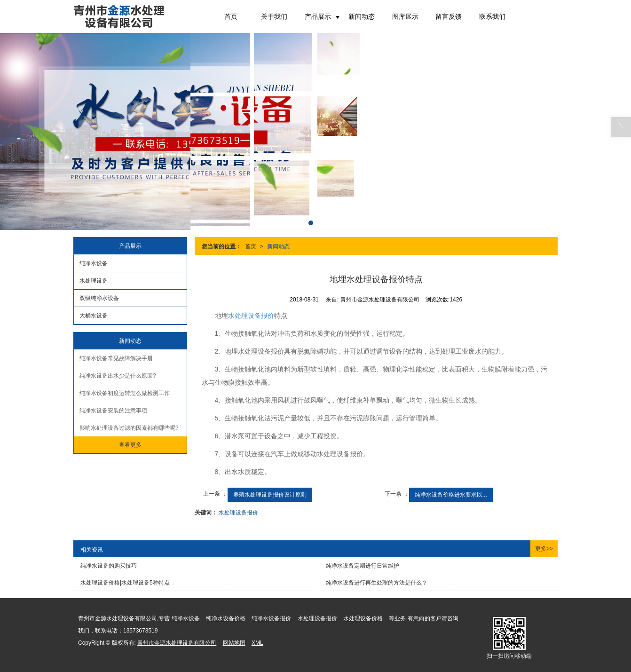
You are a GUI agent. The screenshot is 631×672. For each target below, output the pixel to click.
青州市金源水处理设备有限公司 (177, 643)
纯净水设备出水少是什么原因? (118, 376)
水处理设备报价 (251, 316)
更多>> (544, 549)
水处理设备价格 (363, 618)
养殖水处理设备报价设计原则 (270, 495)
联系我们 (492, 16)
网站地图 (234, 643)
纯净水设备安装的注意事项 (113, 411)
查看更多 (130, 445)
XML (257, 643)
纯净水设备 (94, 263)
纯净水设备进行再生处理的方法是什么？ (377, 583)
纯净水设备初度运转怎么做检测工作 (125, 393)
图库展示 (405, 16)
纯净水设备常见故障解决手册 (116, 358)
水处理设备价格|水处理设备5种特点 (125, 583)
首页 (231, 16)
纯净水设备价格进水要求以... (451, 495)
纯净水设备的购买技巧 (109, 566)
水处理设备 (94, 281)
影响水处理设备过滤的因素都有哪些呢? (129, 428)
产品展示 (318, 16)
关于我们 (274, 16)
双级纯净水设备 (99, 298)
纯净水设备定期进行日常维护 (363, 566)
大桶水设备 (94, 316)
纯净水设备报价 (271, 618)
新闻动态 (362, 16)
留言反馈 (449, 16)
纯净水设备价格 (226, 618)
